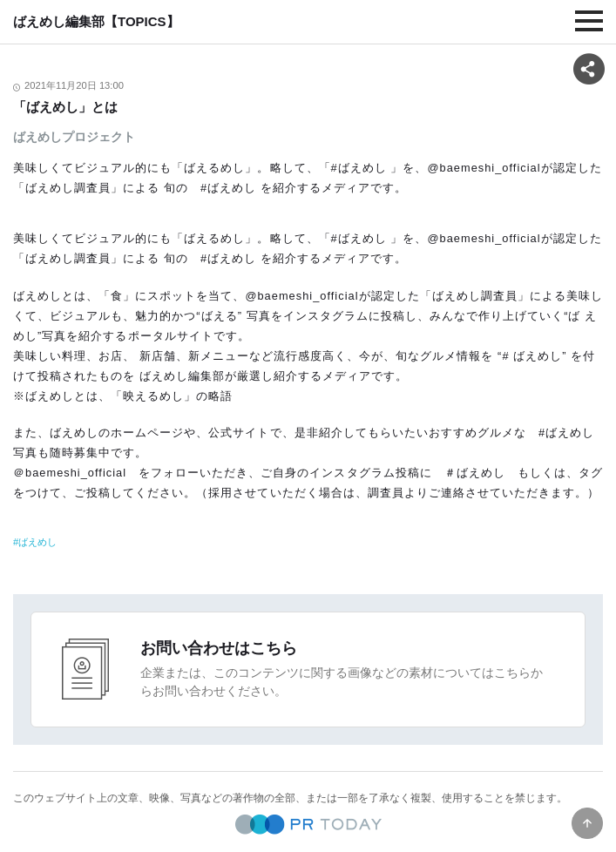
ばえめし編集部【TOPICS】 (96, 21)
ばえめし (37, 542)
